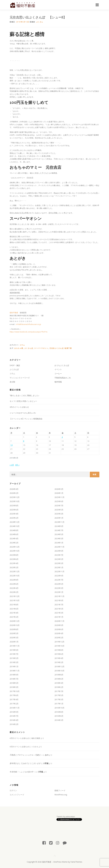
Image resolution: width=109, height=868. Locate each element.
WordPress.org (61, 795)
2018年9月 (14, 675)
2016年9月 (14, 712)
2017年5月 (59, 695)
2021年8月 (14, 605)
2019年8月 (59, 650)
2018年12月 (59, 666)
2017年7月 (59, 691)
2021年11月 (59, 596)
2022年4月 (14, 588)
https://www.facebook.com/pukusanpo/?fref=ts (29, 332)
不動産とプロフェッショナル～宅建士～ (26, 755)
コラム (22, 345)
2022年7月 (59, 580)
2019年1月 (14, 666)
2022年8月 (14, 580)
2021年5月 (59, 609)
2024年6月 (14, 534)
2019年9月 (14, 650)
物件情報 (58, 382)
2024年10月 (15, 526)
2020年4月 (59, 633)
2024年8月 (14, 530)
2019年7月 (14, 654)
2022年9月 (59, 576)
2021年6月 (14, 609)
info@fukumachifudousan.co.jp (29, 324)
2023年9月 (59, 551)
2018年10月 (59, 671)
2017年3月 (59, 699)
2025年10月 (15, 501)
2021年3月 (59, 613)
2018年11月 (15, 671)
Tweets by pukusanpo (66, 817)
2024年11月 (59, 522)
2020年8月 (14, 629)
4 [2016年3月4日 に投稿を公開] (62, 437)
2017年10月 (15, 691)
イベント (58, 369)
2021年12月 (15, 596)
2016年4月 (14, 720)
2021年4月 (14, 613)
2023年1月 (59, 567)
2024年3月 (59, 538)
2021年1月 (59, 617)
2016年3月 (59, 720)
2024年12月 (15, 522)
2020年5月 (14, 633)
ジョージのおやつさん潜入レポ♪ (23, 413)
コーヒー (58, 374)
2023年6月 (14, 559)
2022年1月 (59, 592)
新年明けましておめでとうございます (25, 763)
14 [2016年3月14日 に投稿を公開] (11, 445)
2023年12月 (15, 547)
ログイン (13, 790)
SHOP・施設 (15, 365)
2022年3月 (59, 588)
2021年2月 (14, 617)
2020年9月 (59, 625)
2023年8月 (14, 555)
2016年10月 (59, 708)
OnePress (57, 862)
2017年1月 (59, 704)
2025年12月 (15, 497)
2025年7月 (59, 506)
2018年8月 (59, 675)
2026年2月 (14, 493)
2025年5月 (59, 510)
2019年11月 (15, 646)
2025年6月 (14, 510)
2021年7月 (59, 605)
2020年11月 (59, 621)
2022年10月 (15, 576)
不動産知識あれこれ (63, 378)
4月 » (17, 465)
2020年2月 (59, 638)
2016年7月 (14, 716)
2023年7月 (59, 555)
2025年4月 (14, 514)
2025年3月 (59, 514)
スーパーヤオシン (41, 348)
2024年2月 (14, 543)
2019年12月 (59, 642)
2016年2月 (14, 724)
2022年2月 (14, 592)
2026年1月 (59, 493)
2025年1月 (59, 518)
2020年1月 (14, 642)
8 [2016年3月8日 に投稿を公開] (24, 441)
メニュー (97, 5)
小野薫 (46, 763)
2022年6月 (14, 584)
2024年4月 (14, 538)
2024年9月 (59, 526)
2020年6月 (59, 629)
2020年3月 (14, 638)
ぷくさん (40, 22)
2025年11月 (59, 497)
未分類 (12, 382)
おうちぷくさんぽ (62, 365)
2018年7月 (14, 679)
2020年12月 (15, 621)
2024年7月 (59, 530)
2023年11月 (59, 547)
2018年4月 (59, 683)
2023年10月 (15, 551)
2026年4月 (14, 489)
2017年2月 (14, 704)
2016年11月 (15, 708)
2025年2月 (14, 518)
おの (47, 755)
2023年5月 (59, 559)
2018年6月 (59, 679)
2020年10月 (15, 625)
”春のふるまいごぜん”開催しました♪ (24, 395)
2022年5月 (59, 584)
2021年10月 (15, 600)
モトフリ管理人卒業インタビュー (23, 401)
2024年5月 (59, 534)
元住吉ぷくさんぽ (56, 348)
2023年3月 (59, 563)
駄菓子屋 (68, 348)
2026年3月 (59, 489)
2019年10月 (59, 646)
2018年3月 (14, 687)
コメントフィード (17, 795)
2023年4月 (14, 563)
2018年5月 (14, 683)
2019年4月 (59, 658)
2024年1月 (59, 543)
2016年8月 (59, 712)
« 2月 (12, 465)
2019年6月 (59, 654)
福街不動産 (14, 313)
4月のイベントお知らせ (19, 407)
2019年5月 (14, 658)
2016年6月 (59, 716)
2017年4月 (14, 699)
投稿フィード (60, 790)
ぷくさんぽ (29, 348)
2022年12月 (15, 571)
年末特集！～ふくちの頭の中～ (22, 772)
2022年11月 (59, 571)
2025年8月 (14, 506)
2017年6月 (14, 695)
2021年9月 (59, 600)
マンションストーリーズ (20, 378)
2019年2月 (59, 662)
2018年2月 (59, 687)
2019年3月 (14, 662)
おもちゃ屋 (19, 348)
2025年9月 (59, 501)
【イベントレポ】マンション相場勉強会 (26, 419)
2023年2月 (14, 567)
